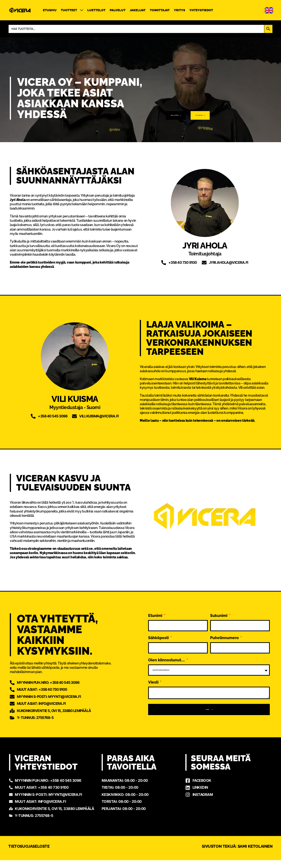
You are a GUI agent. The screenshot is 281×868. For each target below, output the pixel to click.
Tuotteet (72, 10)
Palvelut (118, 10)
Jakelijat (138, 10)
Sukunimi (219, 611)
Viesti (154, 677)
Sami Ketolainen (255, 854)
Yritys (180, 10)
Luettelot (96, 10)
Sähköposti (159, 633)
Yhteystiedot (201, 10)
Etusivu (50, 10)
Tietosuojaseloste (29, 854)
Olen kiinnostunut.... (167, 655)
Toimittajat (160, 10)
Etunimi (156, 611)
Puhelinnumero (225, 633)
